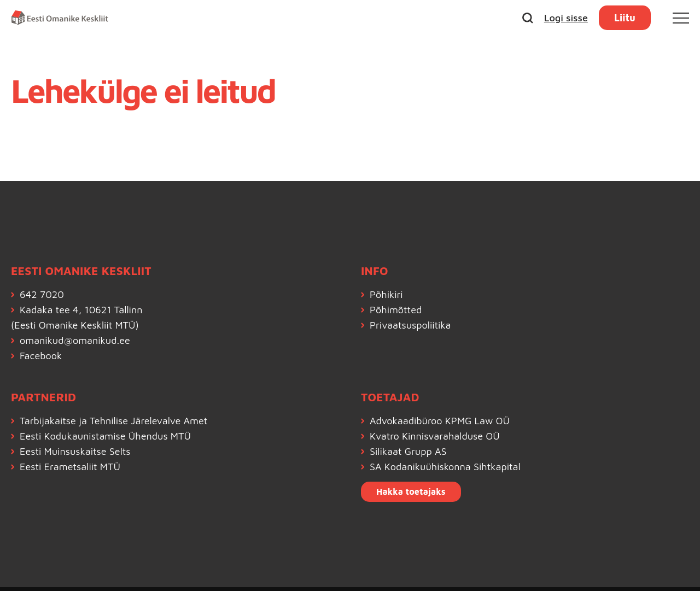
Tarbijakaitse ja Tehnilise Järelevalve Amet (113, 421)
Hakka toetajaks (411, 491)
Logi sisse (566, 18)
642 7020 (42, 294)
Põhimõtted (396, 310)
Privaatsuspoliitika (410, 325)
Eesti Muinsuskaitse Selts (75, 451)
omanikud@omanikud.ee (75, 340)
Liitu (625, 18)
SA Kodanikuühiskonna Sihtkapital (445, 467)
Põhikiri (386, 294)
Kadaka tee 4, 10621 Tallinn (81, 310)
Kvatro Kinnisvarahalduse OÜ (435, 436)
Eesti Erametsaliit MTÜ (70, 467)
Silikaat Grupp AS (408, 451)
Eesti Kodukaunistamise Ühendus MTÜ (105, 436)
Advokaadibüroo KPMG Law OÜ (440, 421)
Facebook (41, 356)
